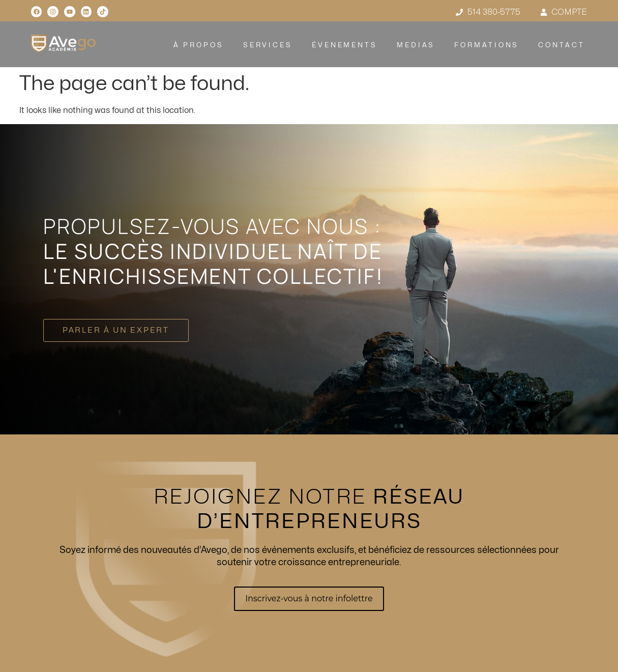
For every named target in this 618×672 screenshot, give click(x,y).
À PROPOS (198, 45)
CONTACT (561, 45)
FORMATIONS (487, 45)
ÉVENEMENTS (345, 45)
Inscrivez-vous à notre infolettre (309, 598)
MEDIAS (416, 45)
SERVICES (267, 45)
